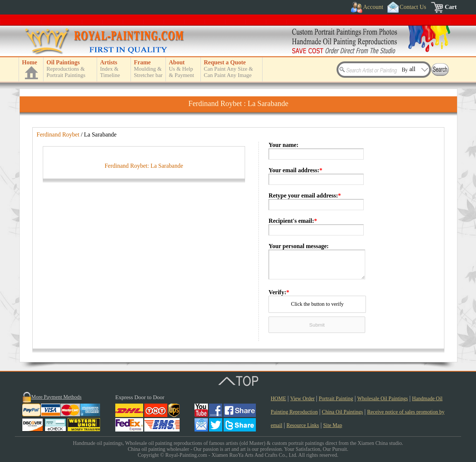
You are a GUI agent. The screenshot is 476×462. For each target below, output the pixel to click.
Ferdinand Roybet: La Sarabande (144, 313)
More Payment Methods (56, 397)
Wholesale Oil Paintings (383, 399)
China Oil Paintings (342, 412)
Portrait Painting (336, 399)
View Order (302, 399)
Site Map (333, 425)
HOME (278, 399)
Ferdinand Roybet (58, 134)
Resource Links (303, 425)
